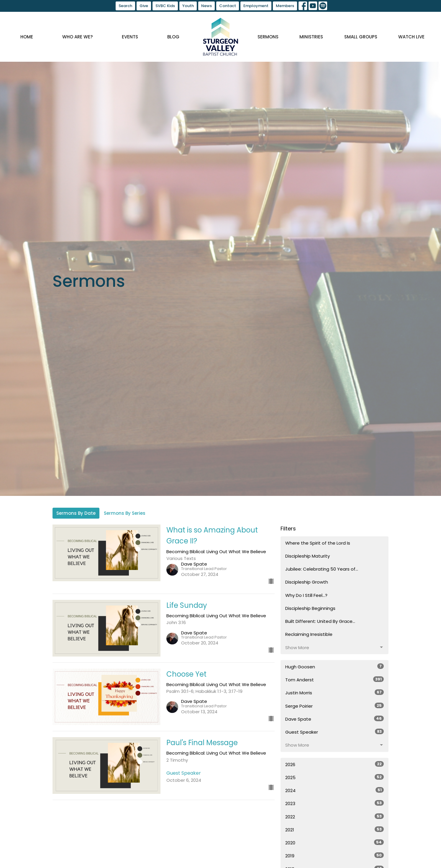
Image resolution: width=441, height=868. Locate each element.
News (206, 6)
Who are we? (77, 37)
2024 (335, 790)
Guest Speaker (335, 732)
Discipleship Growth (307, 582)
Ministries (311, 37)
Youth (188, 6)
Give (144, 6)
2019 (335, 856)
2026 (335, 764)
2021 (335, 830)
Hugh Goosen (335, 667)
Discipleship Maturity (308, 556)
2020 (335, 843)
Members (285, 6)
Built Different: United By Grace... (320, 621)
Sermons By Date (76, 513)
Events (130, 37)
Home (27, 37)
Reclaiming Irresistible (309, 634)
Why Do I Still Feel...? (306, 595)
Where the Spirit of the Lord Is (318, 543)
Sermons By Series (125, 513)
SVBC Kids (165, 6)
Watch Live (411, 37)
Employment (256, 6)
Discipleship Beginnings (310, 608)
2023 (335, 803)
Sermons (268, 37)
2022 (335, 817)
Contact (228, 6)
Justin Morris (335, 693)
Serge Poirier (335, 706)
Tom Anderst (335, 680)
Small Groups (361, 37)
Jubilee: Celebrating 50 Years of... (322, 569)
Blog (173, 37)
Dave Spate (335, 719)
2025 (335, 777)
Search (125, 6)
